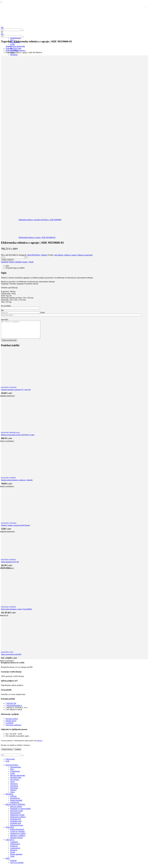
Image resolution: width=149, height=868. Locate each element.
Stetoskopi (13, 391)
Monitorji (14, 854)
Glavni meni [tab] (10, 762)
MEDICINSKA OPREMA (15, 808)
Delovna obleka (16, 810)
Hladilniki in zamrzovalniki (20, 812)
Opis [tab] (7, 266)
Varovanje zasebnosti (13, 728)
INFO (8, 862)
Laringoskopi (15, 851)
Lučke (12, 777)
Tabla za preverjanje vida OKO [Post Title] (11, 658)
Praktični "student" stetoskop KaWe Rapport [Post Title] (15, 529)
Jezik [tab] (7, 765)
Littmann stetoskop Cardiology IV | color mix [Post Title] (16, 393)
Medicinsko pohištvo (18, 820)
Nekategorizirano (17, 829)
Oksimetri (14, 55)
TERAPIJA (10, 831)
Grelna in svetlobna (17, 835)
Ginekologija (15, 775)
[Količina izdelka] (14, 257)
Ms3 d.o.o (40, 744)
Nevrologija (15, 783)
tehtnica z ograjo (70, 255)
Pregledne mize (16, 824)
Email (31, 262)
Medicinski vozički (17, 818)
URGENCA (10, 843)
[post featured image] (18, 387)
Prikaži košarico (7, 753)
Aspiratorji (14, 845)
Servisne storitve (12, 722)
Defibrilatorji (15, 847)
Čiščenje (13, 800)
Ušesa (12, 795)
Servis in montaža (17, 866)
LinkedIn (18, 262)
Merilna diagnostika (18, 779)
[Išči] (23, 30)
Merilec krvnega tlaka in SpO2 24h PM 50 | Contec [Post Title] (18, 438)
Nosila (13, 856)
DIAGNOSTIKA (34, 255)
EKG (12, 773)
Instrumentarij (15, 816)
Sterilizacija (15, 806)
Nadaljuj (18, 753)
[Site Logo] (12, 25)
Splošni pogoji (11, 724)
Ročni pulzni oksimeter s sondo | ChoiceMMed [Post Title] (16, 613)
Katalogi (13, 864)
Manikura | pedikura (18, 839)
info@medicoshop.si (14, 709)
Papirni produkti (16, 804)
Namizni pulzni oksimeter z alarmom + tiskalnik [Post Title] (17, 483)
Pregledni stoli (16, 827)
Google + (25, 262)
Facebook (5, 262)
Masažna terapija (16, 841)
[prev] (31, 220)
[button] (2, 27)
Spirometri (14, 789)
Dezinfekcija (15, 802)
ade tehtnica (59, 255)
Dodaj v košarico (8, 260)
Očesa (11, 655)
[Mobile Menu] (1, 2)
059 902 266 (11, 707)
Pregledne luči (16, 822)
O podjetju (9, 726)
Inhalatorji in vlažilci (18, 837)
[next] (28, 237)
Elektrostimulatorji (17, 833)
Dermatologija (16, 38)
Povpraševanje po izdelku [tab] (15, 268)
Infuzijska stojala (17, 814)
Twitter (11, 262)
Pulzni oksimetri (16, 858)
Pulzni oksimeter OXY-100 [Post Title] (10, 565)
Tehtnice (44, 255)
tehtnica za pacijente (85, 255)
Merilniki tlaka (15, 436)
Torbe (12, 860)
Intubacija (14, 849)
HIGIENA (9, 798)
